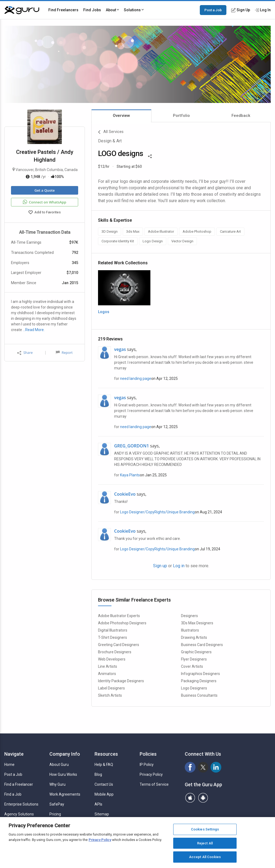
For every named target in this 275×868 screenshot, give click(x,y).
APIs (98, 804)
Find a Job (13, 794)
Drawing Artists (194, 637)
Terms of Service (154, 784)
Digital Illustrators (113, 630)
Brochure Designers (115, 652)
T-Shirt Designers (113, 637)
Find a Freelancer (19, 784)
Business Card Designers (202, 645)
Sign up (160, 566)
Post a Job (213, 10)
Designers (189, 616)
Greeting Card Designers (119, 645)
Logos (104, 312)
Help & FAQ (104, 765)
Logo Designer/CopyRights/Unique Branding (157, 512)
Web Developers (112, 659)
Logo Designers (194, 688)
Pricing (55, 814)
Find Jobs (92, 10)
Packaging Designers (199, 681)
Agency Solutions (19, 814)
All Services (111, 132)
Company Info (65, 754)
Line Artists (108, 666)
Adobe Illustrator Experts (119, 616)
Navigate (14, 754)
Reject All (205, 843)
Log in (179, 566)
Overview (121, 116)
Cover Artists (192, 666)
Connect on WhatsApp (44, 202)
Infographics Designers (200, 674)
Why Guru (57, 784)
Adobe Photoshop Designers (122, 623)
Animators (107, 674)
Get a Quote (44, 190)
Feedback (241, 116)
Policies (148, 754)
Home (9, 765)
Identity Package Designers (121, 681)
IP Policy (147, 765)
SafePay (57, 804)
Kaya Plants (130, 475)
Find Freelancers (63, 10)
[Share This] (150, 156)
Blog (98, 774)
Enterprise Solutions (21, 804)
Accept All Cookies (205, 857)
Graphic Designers (196, 652)
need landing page (136, 379)
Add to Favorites (45, 213)
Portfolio (181, 116)
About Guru (59, 765)
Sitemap (102, 814)
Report (64, 353)
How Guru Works (63, 774)
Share (25, 353)
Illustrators (190, 630)
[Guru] (22, 10)
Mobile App (104, 794)
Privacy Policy (151, 774)
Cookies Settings (205, 829)
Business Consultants (199, 695)
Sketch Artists (110, 695)
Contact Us (104, 784)
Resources (106, 754)
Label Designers (111, 688)
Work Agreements (65, 794)
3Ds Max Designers (197, 623)
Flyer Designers (194, 659)
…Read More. (34, 330)
